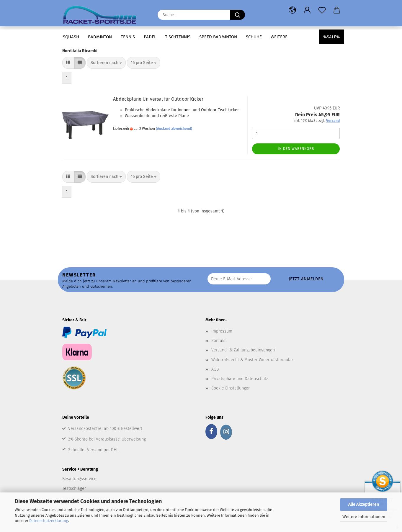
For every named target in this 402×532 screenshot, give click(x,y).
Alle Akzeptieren (364, 504)
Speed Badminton (218, 37)
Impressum (222, 331)
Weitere (279, 37)
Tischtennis (178, 37)
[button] (292, 10)
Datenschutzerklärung (49, 521)
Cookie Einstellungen (231, 388)
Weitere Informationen (364, 517)
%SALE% (331, 37)
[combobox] (106, 63)
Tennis (128, 37)
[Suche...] (238, 15)
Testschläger (74, 488)
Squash (71, 37)
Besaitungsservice (79, 479)
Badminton (100, 37)
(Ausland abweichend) (174, 129)
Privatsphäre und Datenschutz (240, 379)
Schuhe (254, 37)
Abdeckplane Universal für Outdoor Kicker (158, 99)
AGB (215, 369)
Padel (150, 37)
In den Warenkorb (296, 149)
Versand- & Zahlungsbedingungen (243, 350)
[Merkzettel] (322, 10)
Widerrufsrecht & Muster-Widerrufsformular (252, 360)
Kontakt (219, 341)
